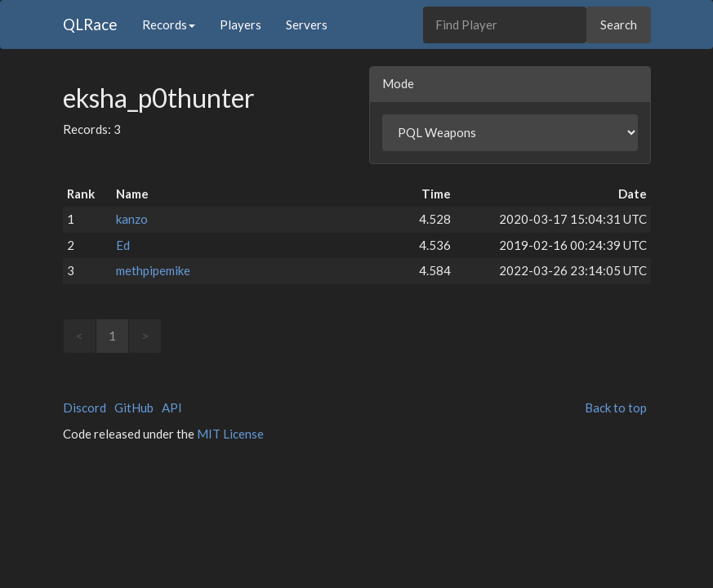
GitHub (134, 408)
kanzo (132, 219)
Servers (307, 24)
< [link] (80, 336)
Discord (85, 408)
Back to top (616, 408)
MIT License (230, 434)
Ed (123, 245)
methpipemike (153, 270)
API (172, 408)
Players (241, 24)
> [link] (145, 336)
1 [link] (112, 336)
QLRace (90, 24)
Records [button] (169, 24)
